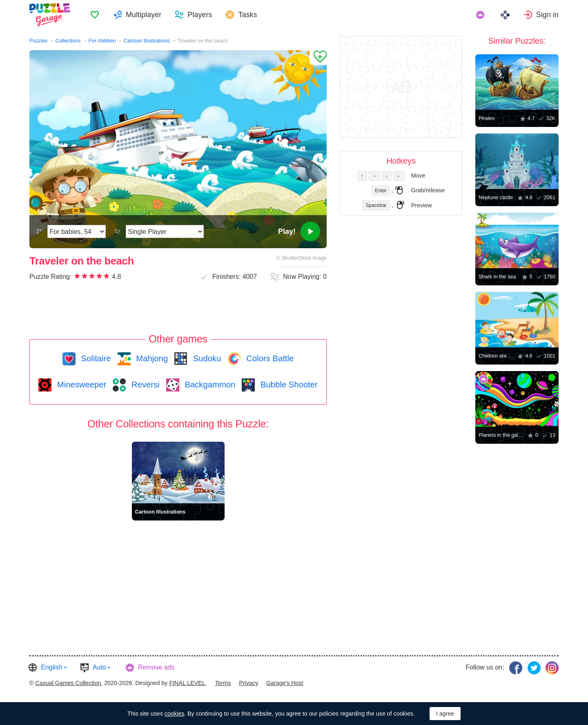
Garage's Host (285, 683)
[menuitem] (95, 15)
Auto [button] (99, 667)
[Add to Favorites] (318, 58)
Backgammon (209, 385)
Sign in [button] (547, 15)
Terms (223, 683)
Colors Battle (269, 358)
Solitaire (95, 358)
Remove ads (156, 667)
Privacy (248, 683)
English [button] (51, 667)
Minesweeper (80, 385)
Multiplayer (144, 15)
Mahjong (151, 358)
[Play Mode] (165, 231)
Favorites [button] (95, 15)
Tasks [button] (247, 15)
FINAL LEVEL (187, 683)
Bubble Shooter (288, 385)
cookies (174, 714)
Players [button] (200, 15)
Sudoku (206, 358)
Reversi (144, 385)
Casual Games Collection (68, 683)
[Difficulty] (77, 231)
